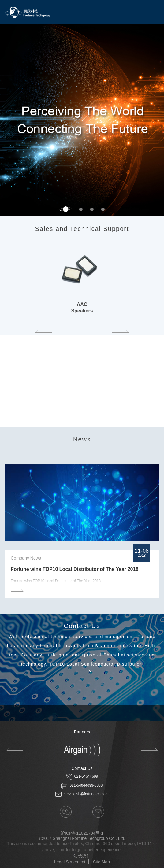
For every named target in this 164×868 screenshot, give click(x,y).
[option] (82, 120)
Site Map (101, 862)
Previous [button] (44, 331)
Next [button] (161, 120)
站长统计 (82, 856)
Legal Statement (70, 862)
